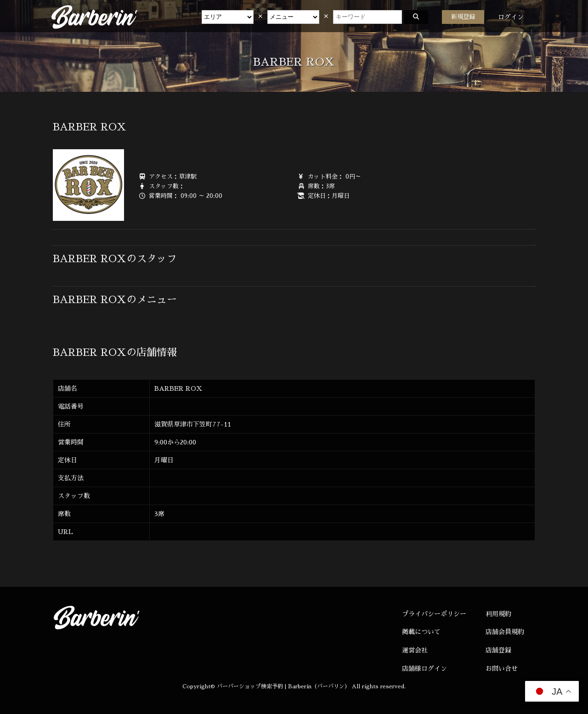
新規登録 (463, 17)
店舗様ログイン (424, 669)
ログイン (511, 17)
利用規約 (498, 614)
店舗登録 (498, 650)
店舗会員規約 (505, 632)
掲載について (421, 632)
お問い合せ (502, 669)
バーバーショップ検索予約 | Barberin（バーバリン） (283, 686)
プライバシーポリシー (434, 614)
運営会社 (415, 650)
